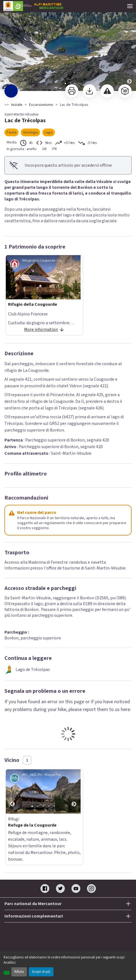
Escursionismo (41, 105)
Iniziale (17, 105)
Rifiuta (19, 972)
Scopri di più (41, 972)
